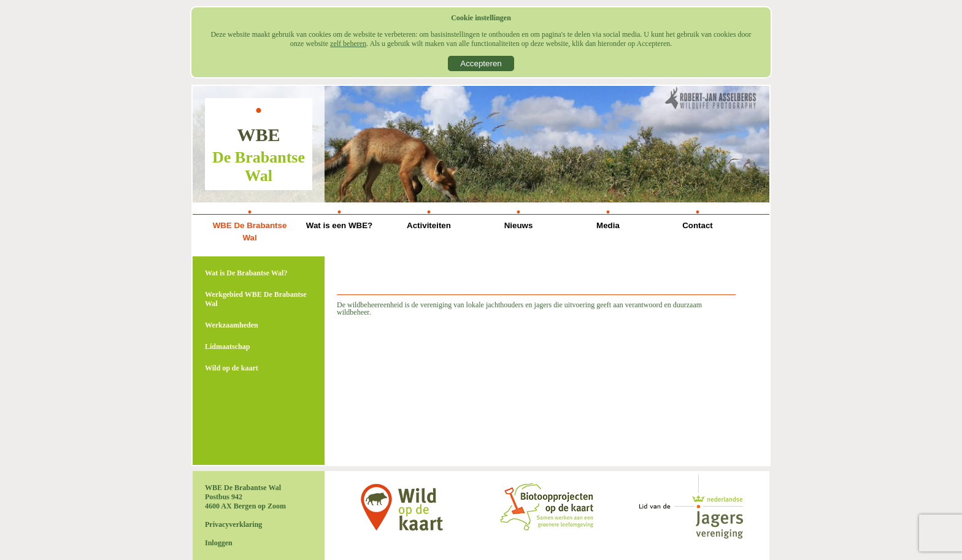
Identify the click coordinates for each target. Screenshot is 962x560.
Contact (698, 225)
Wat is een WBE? (339, 225)
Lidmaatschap (227, 347)
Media (608, 225)
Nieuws (519, 225)
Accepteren (481, 63)
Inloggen (219, 543)
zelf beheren (348, 44)
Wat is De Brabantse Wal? (246, 273)
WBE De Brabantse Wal (250, 232)
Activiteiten (429, 225)
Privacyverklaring (233, 524)
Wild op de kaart (232, 368)
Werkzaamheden (232, 325)
